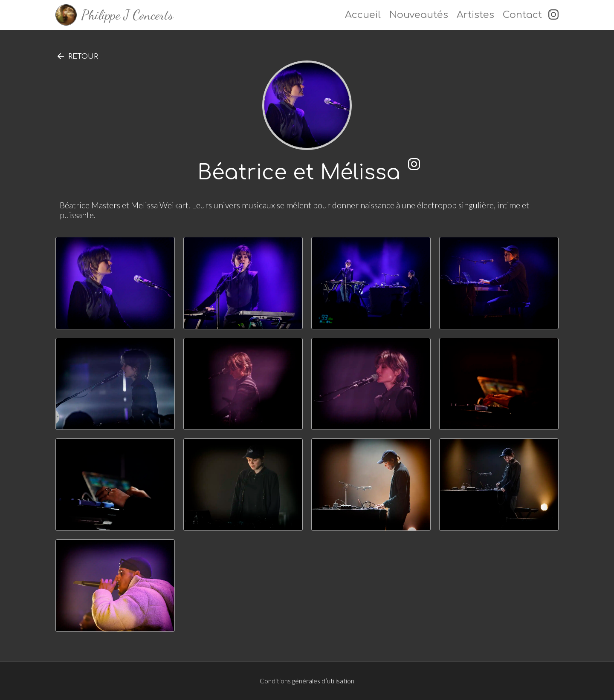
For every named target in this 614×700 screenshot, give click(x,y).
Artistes (475, 15)
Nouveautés (419, 15)
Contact (522, 15)
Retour (83, 57)
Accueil (363, 15)
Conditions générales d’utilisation (307, 681)
